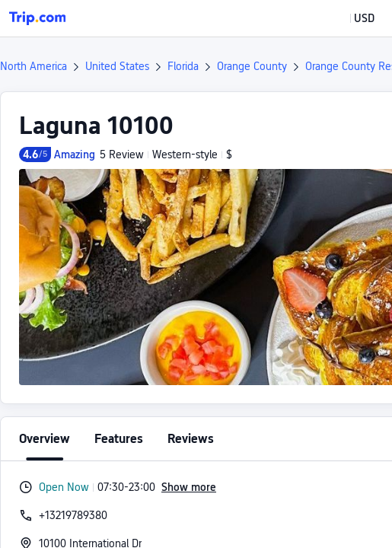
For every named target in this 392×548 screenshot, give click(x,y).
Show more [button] (189, 487)
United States (117, 66)
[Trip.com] (37, 18)
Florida (183, 66)
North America (33, 66)
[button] (353, 18)
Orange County (252, 66)
